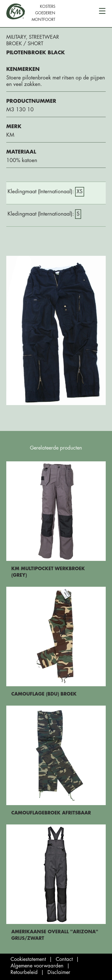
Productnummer (31, 101)
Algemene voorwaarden (37, 966)
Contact (64, 959)
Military (16, 37)
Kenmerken (23, 69)
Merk (14, 127)
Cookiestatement (28, 959)
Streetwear (44, 37)
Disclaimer (59, 972)
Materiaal (21, 152)
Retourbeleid (24, 972)
